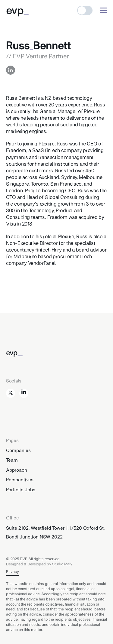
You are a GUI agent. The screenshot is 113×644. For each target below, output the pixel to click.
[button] (85, 10)
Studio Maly (62, 564)
